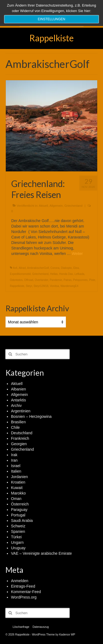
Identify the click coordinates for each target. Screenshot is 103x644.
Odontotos (16, 280)
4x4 (15, 268)
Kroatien (18, 482)
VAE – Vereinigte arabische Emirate (41, 553)
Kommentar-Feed (26, 592)
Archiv (16, 406)
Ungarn (17, 542)
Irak (14, 455)
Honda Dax (66, 274)
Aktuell (44, 206)
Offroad (29, 280)
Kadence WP (67, 635)
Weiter (77, 254)
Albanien (19, 389)
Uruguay (18, 548)
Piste (92, 280)
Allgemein (56, 206)
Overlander (41, 280)
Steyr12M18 (41, 286)
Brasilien (18, 422)
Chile (15, 427)
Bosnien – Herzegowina (31, 416)
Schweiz (18, 526)
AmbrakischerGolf (38, 268)
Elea (76, 268)
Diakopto (66, 268)
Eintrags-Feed (23, 586)
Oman (16, 499)
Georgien (19, 444)
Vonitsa (55, 286)
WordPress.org (24, 597)
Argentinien (21, 411)
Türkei (16, 537)
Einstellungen (51, 19)
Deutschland (22, 433)
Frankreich (20, 438)
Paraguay (19, 510)
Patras (68, 280)
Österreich (20, 504)
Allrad (22, 268)
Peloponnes (80, 280)
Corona (55, 268)
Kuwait (17, 488)
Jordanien (20, 477)
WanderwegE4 (69, 286)
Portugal (18, 515)
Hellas (54, 274)
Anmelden (20, 581)
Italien (16, 471)
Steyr (29, 286)
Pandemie (56, 280)
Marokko (18, 493)
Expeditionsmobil (20, 274)
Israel (16, 466)
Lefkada (79, 274)
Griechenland (73, 206)
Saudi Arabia (22, 521)
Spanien (18, 531)
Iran (14, 460)
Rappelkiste (51, 38)
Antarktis (18, 400)
